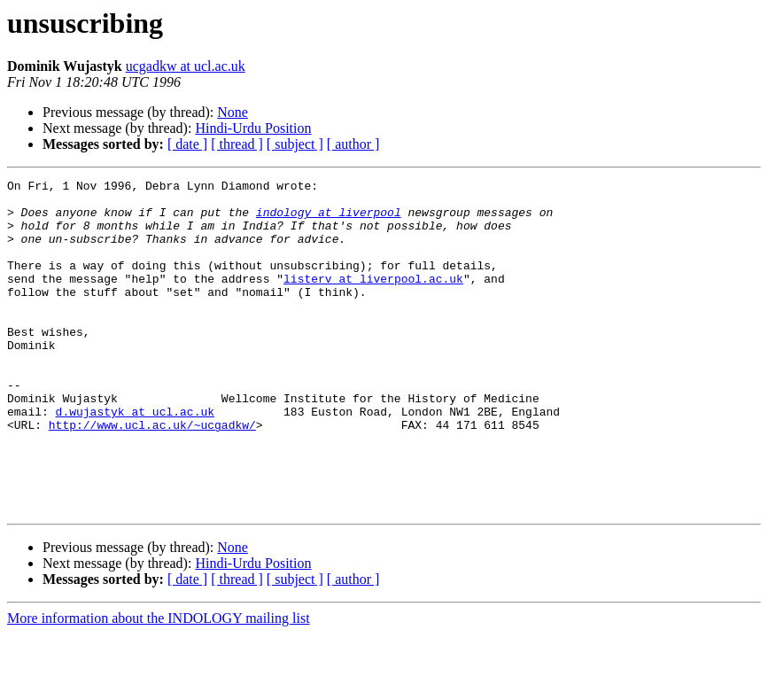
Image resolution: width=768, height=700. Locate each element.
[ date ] (187, 144)
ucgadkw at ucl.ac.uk (186, 66)
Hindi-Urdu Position (253, 128)
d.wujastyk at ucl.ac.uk (135, 459)
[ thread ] (237, 144)
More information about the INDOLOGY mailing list (159, 684)
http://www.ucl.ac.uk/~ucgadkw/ (152, 475)
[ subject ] (295, 144)
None (233, 112)
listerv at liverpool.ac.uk (373, 299)
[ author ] (353, 144)
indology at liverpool (329, 220)
